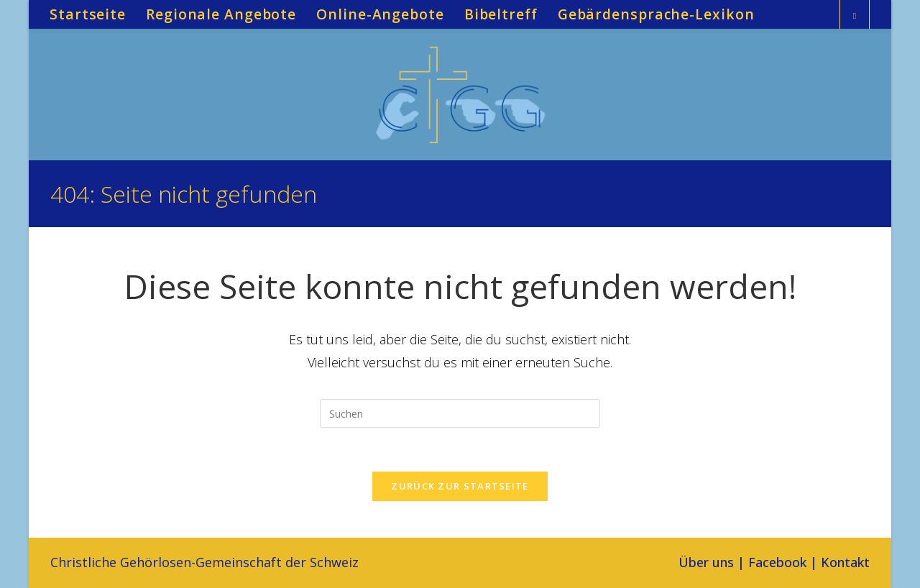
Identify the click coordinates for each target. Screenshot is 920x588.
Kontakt (845, 562)
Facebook (777, 562)
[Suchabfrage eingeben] (460, 413)
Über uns (706, 562)
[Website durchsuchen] (855, 16)
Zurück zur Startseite (460, 486)
